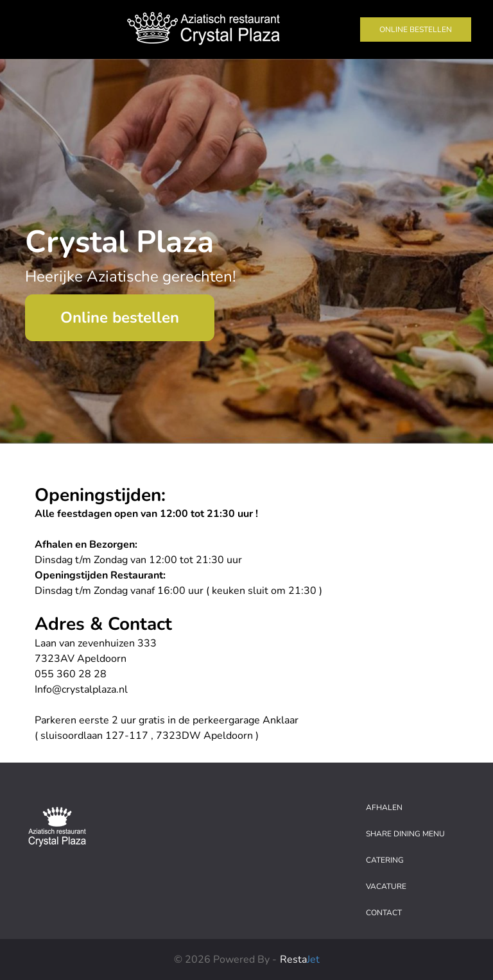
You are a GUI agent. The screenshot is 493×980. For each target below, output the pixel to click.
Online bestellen (416, 30)
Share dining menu (405, 834)
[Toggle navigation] (33, 30)
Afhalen (384, 807)
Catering (385, 860)
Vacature (386, 886)
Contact (384, 913)
